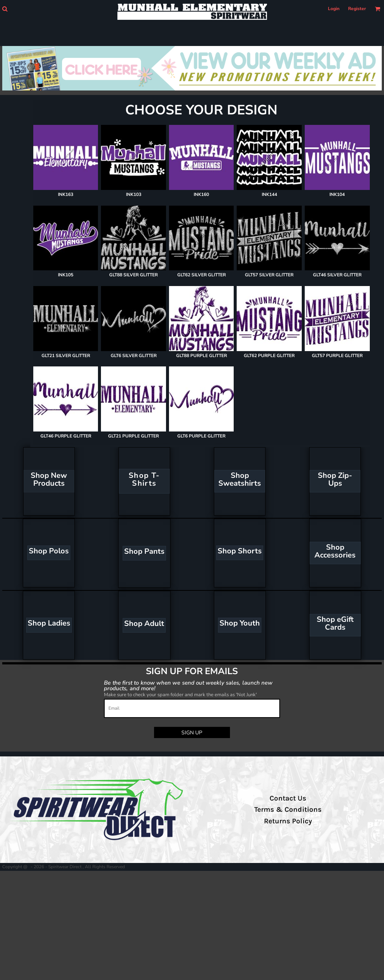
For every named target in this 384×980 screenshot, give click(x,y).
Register (357, 9)
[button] (5, 9)
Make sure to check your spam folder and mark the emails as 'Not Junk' (180, 695)
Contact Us (288, 798)
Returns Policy (288, 821)
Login (334, 9)
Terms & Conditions (288, 810)
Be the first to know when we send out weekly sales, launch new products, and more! (188, 685)
